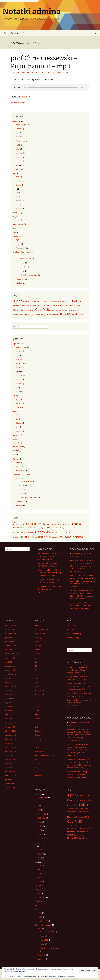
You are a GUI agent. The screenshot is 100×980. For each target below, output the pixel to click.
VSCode (19, 169)
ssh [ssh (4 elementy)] (40, 314)
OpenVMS (20, 279)
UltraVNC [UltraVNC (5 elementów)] (65, 314)
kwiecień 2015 (11, 739)
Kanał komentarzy (74, 633)
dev (15, 189)
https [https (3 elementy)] (49, 305)
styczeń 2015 (10, 747)
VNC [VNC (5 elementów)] (72, 314)
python (19, 209)
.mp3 (46, 72)
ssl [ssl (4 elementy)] (42, 314)
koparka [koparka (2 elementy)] (54, 305)
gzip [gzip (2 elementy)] (46, 305)
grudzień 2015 (11, 735)
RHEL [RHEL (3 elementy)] (23, 314)
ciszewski (52, 72)
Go (17, 196)
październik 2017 (12, 698)
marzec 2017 (10, 711)
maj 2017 (9, 703)
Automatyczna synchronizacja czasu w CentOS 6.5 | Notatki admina (81, 563)
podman (19, 153)
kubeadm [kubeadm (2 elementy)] (59, 305)
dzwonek (60, 72)
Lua (17, 205)
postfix (19, 157)
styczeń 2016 (10, 731)
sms (67, 72)
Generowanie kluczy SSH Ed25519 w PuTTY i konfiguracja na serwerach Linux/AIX (50, 573)
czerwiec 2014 (11, 759)
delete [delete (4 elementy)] (63, 302)
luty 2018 (9, 690)
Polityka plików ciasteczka (65, 976)
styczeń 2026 (10, 625)
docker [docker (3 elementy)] (69, 302)
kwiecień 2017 (11, 707)
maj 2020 (9, 662)
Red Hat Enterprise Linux (28, 275)
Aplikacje (17, 121)
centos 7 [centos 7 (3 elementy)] (48, 302)
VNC (17, 165)
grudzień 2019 (11, 666)
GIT (17, 133)
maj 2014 (9, 763)
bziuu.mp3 (25, 97)
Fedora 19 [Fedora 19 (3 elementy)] (17, 305)
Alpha (18, 240)
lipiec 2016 (9, 719)
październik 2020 (12, 654)
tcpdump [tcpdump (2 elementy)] (56, 315)
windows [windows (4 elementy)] (79, 314)
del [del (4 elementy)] (59, 302)
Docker (19, 129)
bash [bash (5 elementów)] (25, 301)
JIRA (18, 137)
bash (18, 192)
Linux (18, 255)
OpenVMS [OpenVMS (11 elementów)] (43, 309)
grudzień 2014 (11, 751)
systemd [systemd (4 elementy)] (48, 314)
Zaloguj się (71, 625)
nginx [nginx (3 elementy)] (28, 310)
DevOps (16, 213)
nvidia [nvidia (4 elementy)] (32, 310)
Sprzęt (16, 236)
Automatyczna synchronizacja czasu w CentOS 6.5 (82, 584)
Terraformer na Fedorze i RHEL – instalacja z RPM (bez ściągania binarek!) (49, 556)
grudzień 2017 (11, 694)
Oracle (18, 185)
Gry (15, 217)
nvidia (18, 244)
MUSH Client (21, 145)
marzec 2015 (10, 743)
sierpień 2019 (10, 674)
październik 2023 (12, 642)
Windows (19, 283)
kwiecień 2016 (11, 723)
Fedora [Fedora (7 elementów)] (76, 301)
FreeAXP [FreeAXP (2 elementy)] (32, 305)
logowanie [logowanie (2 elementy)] (65, 305)
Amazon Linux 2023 (26, 259)
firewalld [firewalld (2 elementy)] (27, 305)
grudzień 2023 (11, 638)
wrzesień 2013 (11, 788)
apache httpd (21, 125)
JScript (19, 200)
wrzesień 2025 (11, 629)
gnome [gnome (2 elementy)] (37, 305)
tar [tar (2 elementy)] (52, 315)
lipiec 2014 (9, 755)
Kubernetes (21, 141)
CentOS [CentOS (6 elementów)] (40, 301)
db (14, 173)
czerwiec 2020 (11, 658)
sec (15, 232)
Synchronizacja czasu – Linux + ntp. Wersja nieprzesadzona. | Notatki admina (82, 578)
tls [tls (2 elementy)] (59, 315)
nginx (18, 149)
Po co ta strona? (18, 33)
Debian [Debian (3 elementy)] (54, 302)
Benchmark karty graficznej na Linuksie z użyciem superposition (49, 589)
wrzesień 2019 (11, 670)
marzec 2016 (10, 727)
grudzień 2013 (11, 780)
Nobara (21, 271)
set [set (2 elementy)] (37, 315)
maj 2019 (9, 678)
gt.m (18, 177)
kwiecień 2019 (11, 682)
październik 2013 (12, 784)
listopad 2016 (10, 715)
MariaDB (19, 181)
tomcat (19, 161)
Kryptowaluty (18, 224)
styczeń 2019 (10, 686)
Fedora (21, 263)
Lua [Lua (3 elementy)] (74, 305)
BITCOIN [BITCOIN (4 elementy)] (32, 302)
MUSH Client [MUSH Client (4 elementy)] (19, 310)
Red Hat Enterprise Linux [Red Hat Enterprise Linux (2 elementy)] (57, 310)
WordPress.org (73, 638)
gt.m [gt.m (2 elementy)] (43, 305)
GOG (18, 220)
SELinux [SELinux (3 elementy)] (33, 314)
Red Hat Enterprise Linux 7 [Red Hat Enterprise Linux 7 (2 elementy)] (72, 310)
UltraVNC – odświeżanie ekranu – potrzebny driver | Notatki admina (82, 593)
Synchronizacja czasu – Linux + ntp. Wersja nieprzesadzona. (82, 569)
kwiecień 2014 (11, 767)
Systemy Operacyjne (21, 252)
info (4, 33)
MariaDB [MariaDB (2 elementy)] (78, 305)
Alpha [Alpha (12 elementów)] (18, 301)
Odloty (36, 72)
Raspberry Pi (21, 248)
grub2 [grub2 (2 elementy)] (40, 305)
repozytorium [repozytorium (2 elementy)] (17, 315)
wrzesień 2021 (11, 646)
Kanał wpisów (73, 629)
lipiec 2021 (9, 650)
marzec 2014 (10, 772)
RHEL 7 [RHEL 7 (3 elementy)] (28, 314)
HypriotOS (23, 267)
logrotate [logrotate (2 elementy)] (70, 305)
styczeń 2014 (10, 776)
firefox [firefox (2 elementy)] (23, 305)
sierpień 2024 (10, 633)
